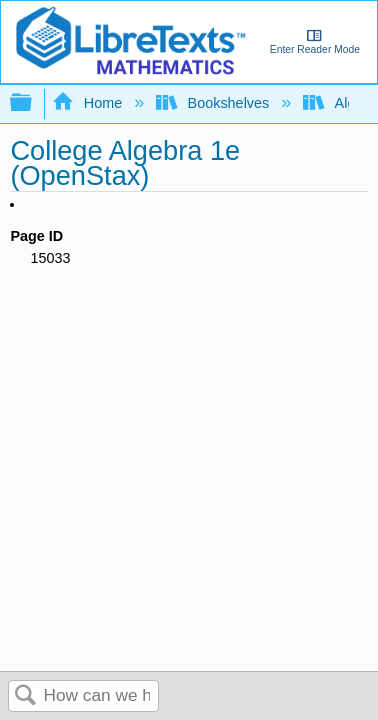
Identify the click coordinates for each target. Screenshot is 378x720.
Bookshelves (214, 103)
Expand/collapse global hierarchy (34, 103)
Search (26, 696)
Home (89, 103)
